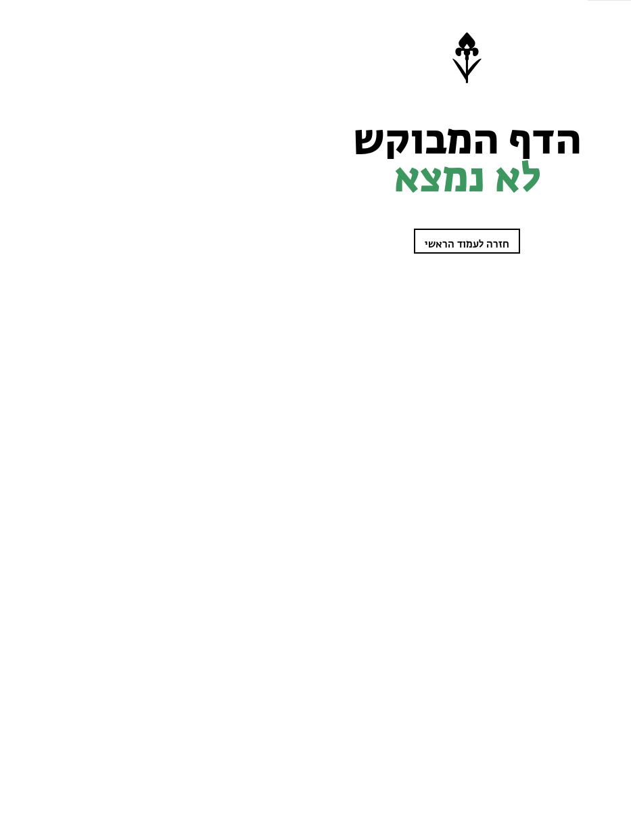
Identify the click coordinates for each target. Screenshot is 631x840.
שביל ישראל (601, 161)
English (607, 422)
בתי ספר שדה (599, 343)
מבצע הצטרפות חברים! (577, 798)
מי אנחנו (607, 382)
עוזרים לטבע (600, 181)
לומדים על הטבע (594, 122)
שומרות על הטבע (592, 102)
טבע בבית (605, 363)
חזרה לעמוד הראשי (261, 244)
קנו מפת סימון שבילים (585, 402)
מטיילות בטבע (598, 142)
